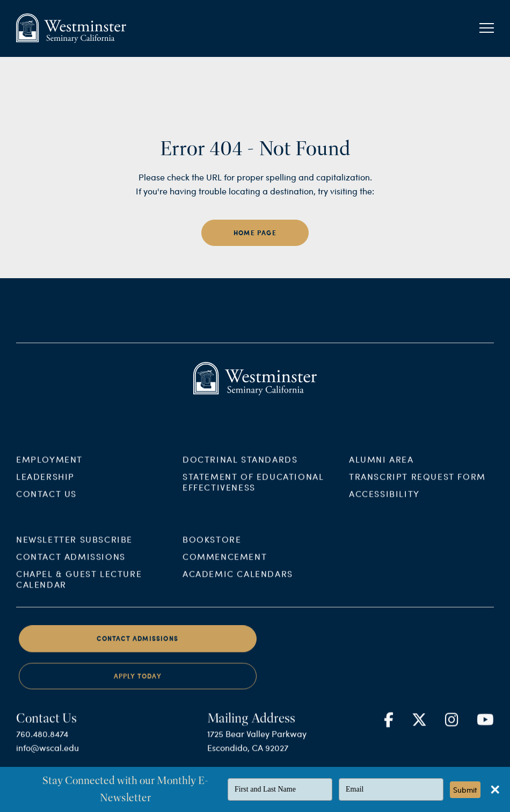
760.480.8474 (42, 741)
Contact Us (46, 500)
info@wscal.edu (48, 755)
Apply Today (138, 683)
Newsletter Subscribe (74, 546)
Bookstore (212, 546)
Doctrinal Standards (240, 466)
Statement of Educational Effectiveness (253, 488)
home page (255, 233)
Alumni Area (381, 466)
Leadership (45, 483)
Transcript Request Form (417, 483)
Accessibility (384, 500)
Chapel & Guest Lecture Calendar (79, 586)
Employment (49, 466)
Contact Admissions (71, 564)
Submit (465, 790)
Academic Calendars (238, 581)
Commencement (225, 564)
